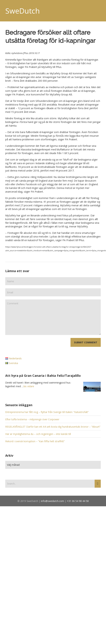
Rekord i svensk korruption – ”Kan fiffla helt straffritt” (35, 441)
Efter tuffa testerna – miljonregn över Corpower (32, 419)
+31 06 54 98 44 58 (78, 501)
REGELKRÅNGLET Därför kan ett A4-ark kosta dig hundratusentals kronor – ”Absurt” (53, 427)
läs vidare (29, 386)
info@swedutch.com (52, 501)
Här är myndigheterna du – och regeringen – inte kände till (38, 434)
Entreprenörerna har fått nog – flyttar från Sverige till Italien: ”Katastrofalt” (47, 412)
